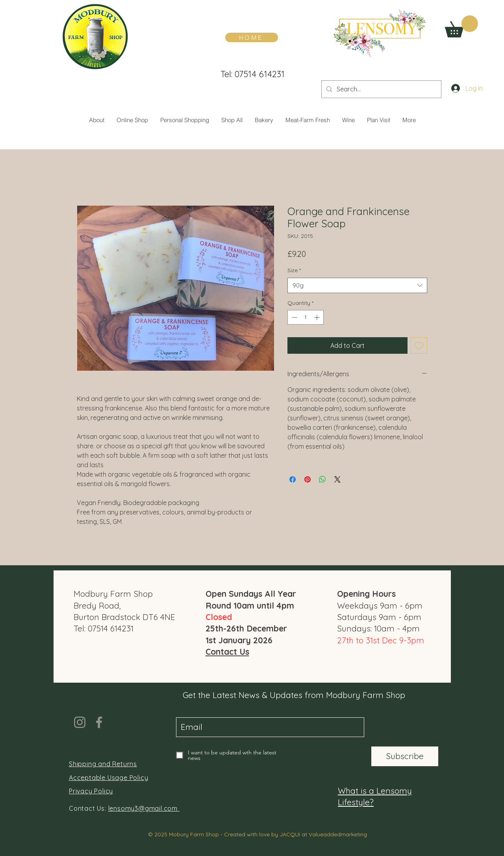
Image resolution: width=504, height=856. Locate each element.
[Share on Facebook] (293, 479)
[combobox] (357, 285)
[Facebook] (99, 722)
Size (294, 270)
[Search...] (381, 89)
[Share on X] (337, 479)
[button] (461, 26)
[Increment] (318, 317)
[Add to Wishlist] (419, 345)
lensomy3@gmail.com (144, 808)
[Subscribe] (405, 756)
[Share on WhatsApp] (322, 479)
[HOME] (252, 37)
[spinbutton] (306, 317)
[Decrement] (294, 317)
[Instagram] (80, 722)
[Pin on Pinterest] (308, 479)
